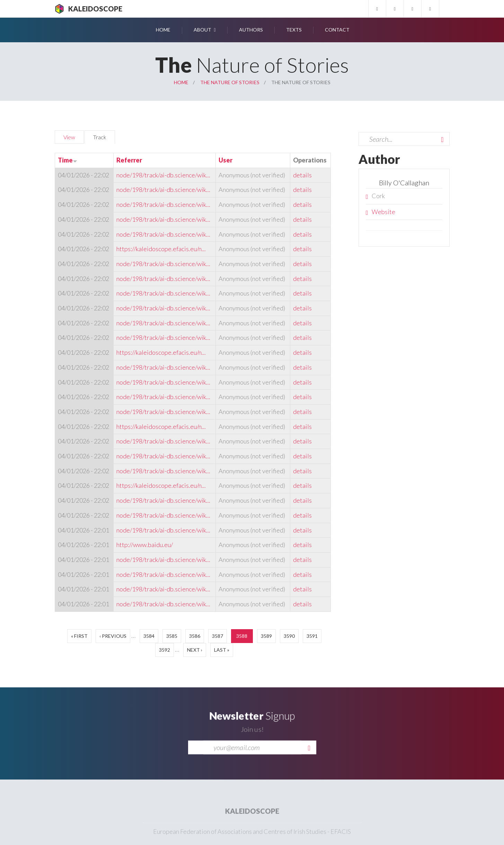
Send (309, 756)
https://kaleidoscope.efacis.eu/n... (161, 249)
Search (442, 140)
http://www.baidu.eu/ (145, 545)
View (69, 137)
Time (68, 160)
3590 (289, 636)
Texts (294, 30)
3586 (195, 636)
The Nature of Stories (230, 82)
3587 (218, 636)
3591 (312, 636)
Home (163, 30)
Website (383, 212)
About (202, 30)
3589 (266, 636)
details (302, 175)
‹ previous (113, 636)
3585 (172, 636)
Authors (251, 30)
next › (195, 650)
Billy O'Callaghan (404, 183)
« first (79, 636)
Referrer (129, 160)
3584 (149, 636)
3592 (165, 650)
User (226, 160)
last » (222, 650)
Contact (337, 30)
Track (104, 136)
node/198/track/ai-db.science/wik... (163, 175)
